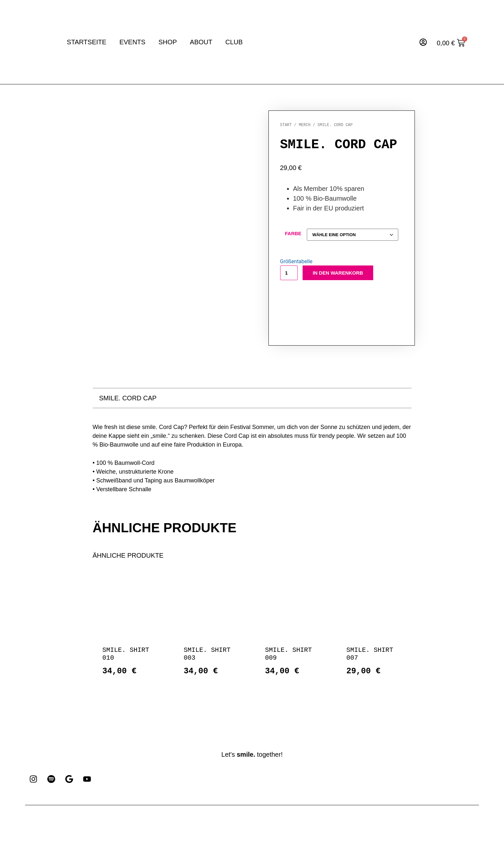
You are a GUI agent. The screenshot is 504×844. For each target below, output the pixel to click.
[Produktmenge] (289, 274)
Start (286, 125)
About (201, 42)
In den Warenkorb (338, 274)
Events (132, 42)
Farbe (293, 233)
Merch (305, 125)
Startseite (87, 42)
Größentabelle (296, 262)
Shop (168, 42)
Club (234, 42)
